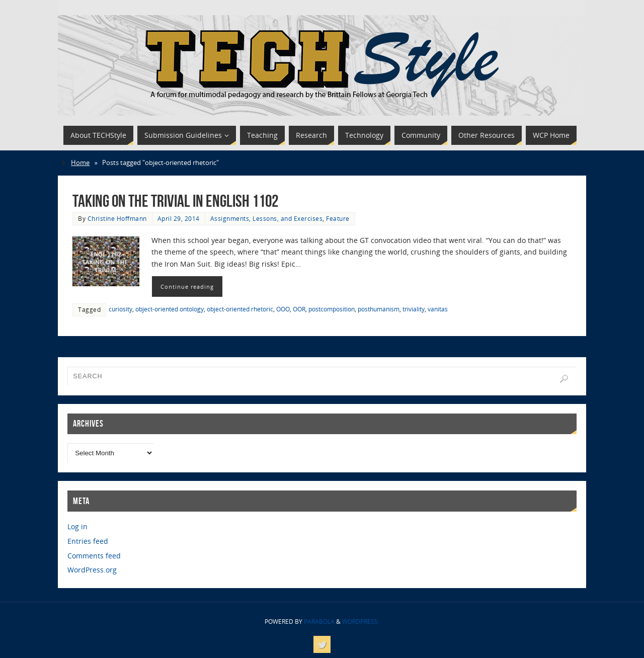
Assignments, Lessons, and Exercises (267, 218)
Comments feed (94, 556)
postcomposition (332, 309)
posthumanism (379, 309)
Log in (77, 526)
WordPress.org (92, 570)
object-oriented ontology (170, 309)
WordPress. (361, 622)
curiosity (120, 309)
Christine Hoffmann (117, 218)
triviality (414, 309)
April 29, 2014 (179, 218)
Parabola (319, 622)
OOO (283, 309)
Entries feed (88, 541)
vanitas (438, 309)
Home (80, 163)
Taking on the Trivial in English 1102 (175, 201)
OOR (299, 309)
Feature (338, 218)
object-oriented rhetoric (240, 309)
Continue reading (187, 286)
